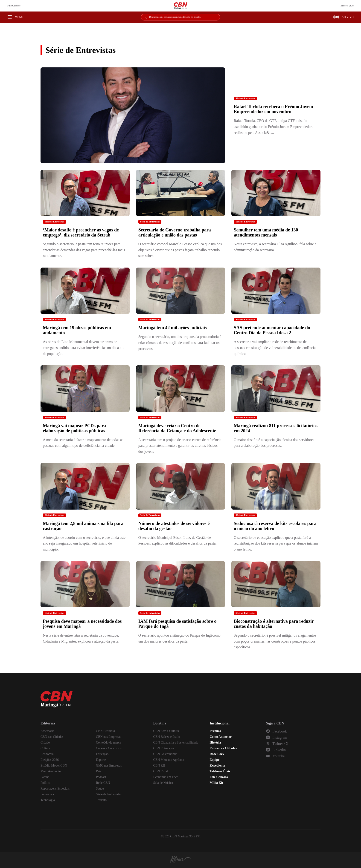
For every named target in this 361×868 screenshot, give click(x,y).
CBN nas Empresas (109, 737)
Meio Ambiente (51, 771)
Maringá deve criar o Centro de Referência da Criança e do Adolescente (177, 428)
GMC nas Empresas (109, 766)
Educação (102, 754)
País (99, 771)
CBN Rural (161, 771)
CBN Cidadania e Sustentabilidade (176, 743)
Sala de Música (163, 783)
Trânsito (101, 800)
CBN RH (159, 766)
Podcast (101, 777)
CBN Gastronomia (165, 754)
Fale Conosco (14, 6)
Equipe (214, 760)
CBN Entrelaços (164, 748)
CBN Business (105, 731)
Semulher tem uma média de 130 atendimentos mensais (266, 232)
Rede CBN (103, 783)
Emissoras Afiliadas (223, 748)
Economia (47, 754)
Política (45, 783)
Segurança (47, 794)
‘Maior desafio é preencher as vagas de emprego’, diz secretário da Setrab (81, 232)
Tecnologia (48, 800)
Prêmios (215, 731)
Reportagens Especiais (55, 789)
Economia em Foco (166, 777)
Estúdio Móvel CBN (54, 766)
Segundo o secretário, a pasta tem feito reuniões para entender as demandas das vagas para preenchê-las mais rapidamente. (84, 250)
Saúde (100, 789)
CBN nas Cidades (52, 737)
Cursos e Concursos (109, 748)
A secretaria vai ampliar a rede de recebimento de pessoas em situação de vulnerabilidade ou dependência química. (275, 348)
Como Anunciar (220, 737)
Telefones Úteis (220, 771)
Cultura (45, 748)
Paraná (45, 777)
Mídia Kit (216, 783)
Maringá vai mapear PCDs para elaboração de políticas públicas (74, 428)
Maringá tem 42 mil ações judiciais (173, 328)
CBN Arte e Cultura (166, 731)
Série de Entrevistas (245, 98)
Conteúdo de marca (109, 743)
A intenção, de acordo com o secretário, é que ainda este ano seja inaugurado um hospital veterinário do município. (84, 543)
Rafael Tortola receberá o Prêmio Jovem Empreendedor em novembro (273, 109)
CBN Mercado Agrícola (169, 760)
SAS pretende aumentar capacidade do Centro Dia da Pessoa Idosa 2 (272, 330)
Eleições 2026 (347, 6)
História (215, 743)
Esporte (101, 760)
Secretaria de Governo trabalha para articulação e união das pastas (175, 232)
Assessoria (47, 731)
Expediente (217, 766)
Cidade (45, 743)
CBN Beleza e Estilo (167, 737)
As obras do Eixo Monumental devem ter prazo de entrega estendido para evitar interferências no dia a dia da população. (84, 348)
